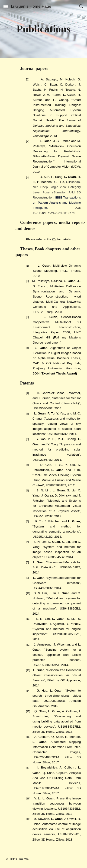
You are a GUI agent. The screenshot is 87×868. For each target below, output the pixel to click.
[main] (44, 29)
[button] (6, 6)
